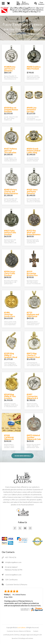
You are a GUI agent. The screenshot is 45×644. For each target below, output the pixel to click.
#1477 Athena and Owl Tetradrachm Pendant (10, 152)
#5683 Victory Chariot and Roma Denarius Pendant (11, 192)
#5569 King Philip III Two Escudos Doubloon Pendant (10, 398)
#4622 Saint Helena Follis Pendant (10, 232)
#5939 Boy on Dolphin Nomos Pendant (11, 110)
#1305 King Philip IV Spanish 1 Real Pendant (11, 356)
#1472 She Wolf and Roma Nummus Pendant (34, 233)
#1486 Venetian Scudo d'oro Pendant (10, 315)
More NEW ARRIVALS (23, 456)
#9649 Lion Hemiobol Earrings (32, 110)
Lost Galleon (21, 628)
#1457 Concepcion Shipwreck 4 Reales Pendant (32, 398)
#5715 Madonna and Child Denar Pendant (33, 315)
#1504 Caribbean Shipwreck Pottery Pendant (9, 439)
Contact (36, 631)
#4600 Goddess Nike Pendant (34, 68)
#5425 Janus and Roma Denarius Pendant (32, 192)
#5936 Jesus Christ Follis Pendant (10, 273)
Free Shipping (41, 3)
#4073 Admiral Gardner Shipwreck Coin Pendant (34, 438)
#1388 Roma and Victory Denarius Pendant (10, 70)
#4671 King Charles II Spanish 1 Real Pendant (33, 356)
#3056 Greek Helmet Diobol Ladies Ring (34, 151)
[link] (22, 540)
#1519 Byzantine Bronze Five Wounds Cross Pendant (33, 275)
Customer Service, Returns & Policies (19, 631)
